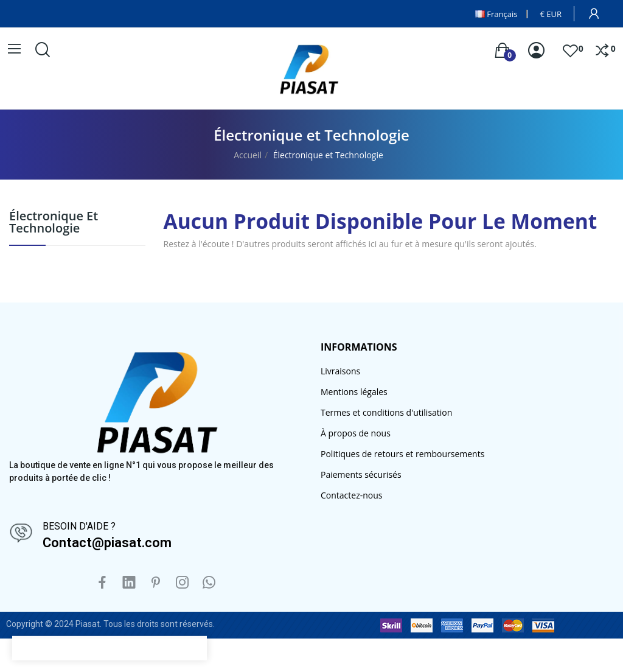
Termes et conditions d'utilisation (386, 412)
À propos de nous (356, 433)
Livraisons (340, 371)
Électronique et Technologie (54, 223)
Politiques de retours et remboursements (402, 454)
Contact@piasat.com (107, 543)
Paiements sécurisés (361, 474)
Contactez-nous (352, 495)
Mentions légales (354, 392)
